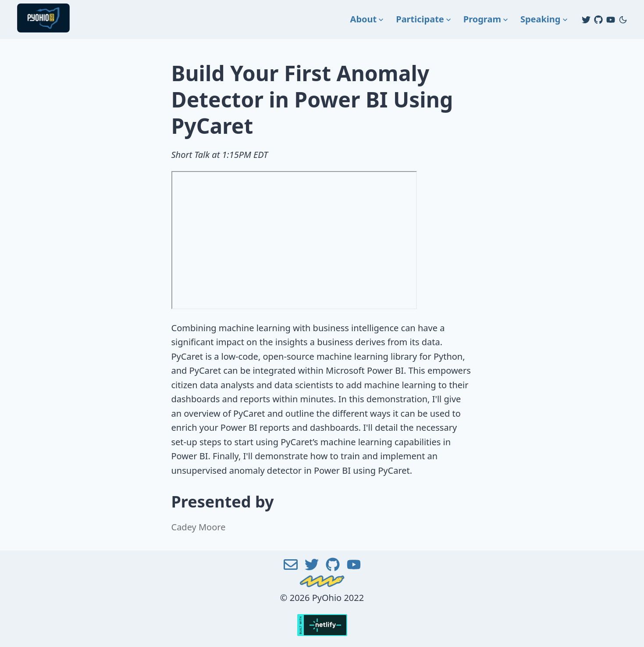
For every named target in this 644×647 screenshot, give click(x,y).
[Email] (291, 569)
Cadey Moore (199, 527)
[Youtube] (611, 20)
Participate (424, 19)
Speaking (545, 19)
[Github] (598, 20)
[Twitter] (586, 20)
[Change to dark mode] (623, 20)
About (368, 19)
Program (487, 19)
